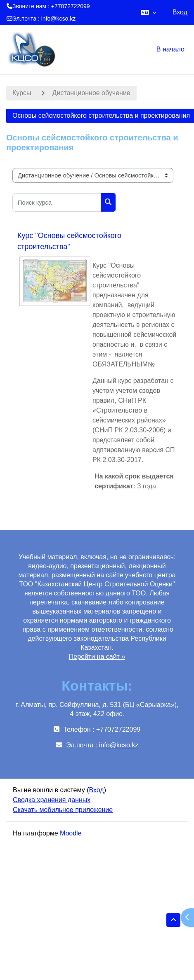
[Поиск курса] (57, 202)
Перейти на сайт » (97, 657)
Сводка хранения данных (52, 800)
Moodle (71, 833)
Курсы (22, 93)
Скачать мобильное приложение (63, 810)
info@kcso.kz (58, 19)
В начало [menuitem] (170, 49)
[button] (148, 12)
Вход (180, 12)
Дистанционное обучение (91, 93)
